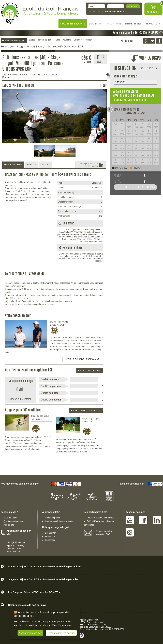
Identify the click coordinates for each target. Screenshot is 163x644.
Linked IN (157, 520)
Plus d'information (62, 625)
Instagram (130, 532)
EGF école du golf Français (10, 13)
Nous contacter (10, 518)
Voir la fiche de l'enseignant (83, 359)
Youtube (130, 520)
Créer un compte (95, 12)
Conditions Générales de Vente (59, 521)
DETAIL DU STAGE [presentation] (13, 165)
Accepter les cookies (30, 633)
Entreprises (50, 540)
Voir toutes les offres (86, 410)
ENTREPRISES (133, 24)
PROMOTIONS (153, 24)
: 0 (100, 62)
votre (153, 12)
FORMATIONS (113, 24)
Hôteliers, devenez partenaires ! (101, 518)
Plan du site (9, 525)
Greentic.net (92, 620)
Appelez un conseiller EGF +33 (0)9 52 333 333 (136, 33)
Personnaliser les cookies (61, 633)
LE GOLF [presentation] (32, 165)
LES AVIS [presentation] (45, 165)
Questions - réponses (13, 521)
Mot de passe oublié (115, 12)
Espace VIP (50, 533)
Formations (50, 536)
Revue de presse (53, 518)
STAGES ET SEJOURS (73, 24)
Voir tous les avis (90, 370)
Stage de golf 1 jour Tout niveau (40, 418)
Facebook (143, 520)
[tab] (13, 165)
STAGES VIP (95, 24)
